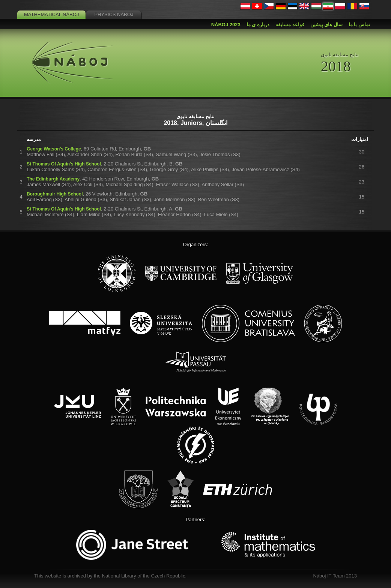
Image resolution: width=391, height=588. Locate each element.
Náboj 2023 (226, 25)
